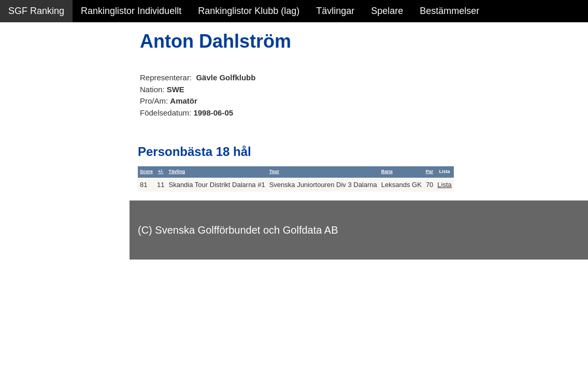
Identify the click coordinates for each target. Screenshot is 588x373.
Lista (444, 185)
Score (146, 171)
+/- (161, 171)
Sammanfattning (42, 67)
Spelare (387, 11)
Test (17, 207)
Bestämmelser (449, 11)
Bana (387, 171)
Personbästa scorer (49, 134)
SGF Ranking (36, 11)
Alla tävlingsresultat (48, 156)
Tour (274, 171)
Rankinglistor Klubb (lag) (249, 11)
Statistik (25, 112)
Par (430, 171)
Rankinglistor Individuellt (131, 11)
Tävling (177, 171)
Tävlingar (335, 11)
